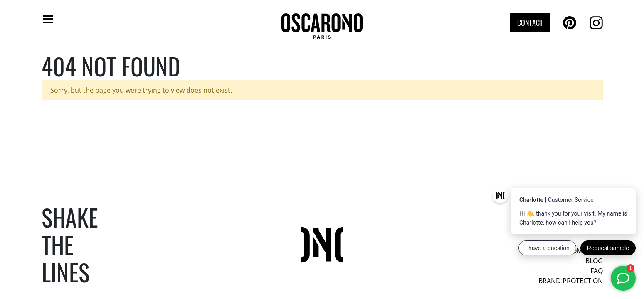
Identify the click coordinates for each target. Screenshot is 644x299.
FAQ (597, 271)
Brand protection (571, 281)
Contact (530, 22)
